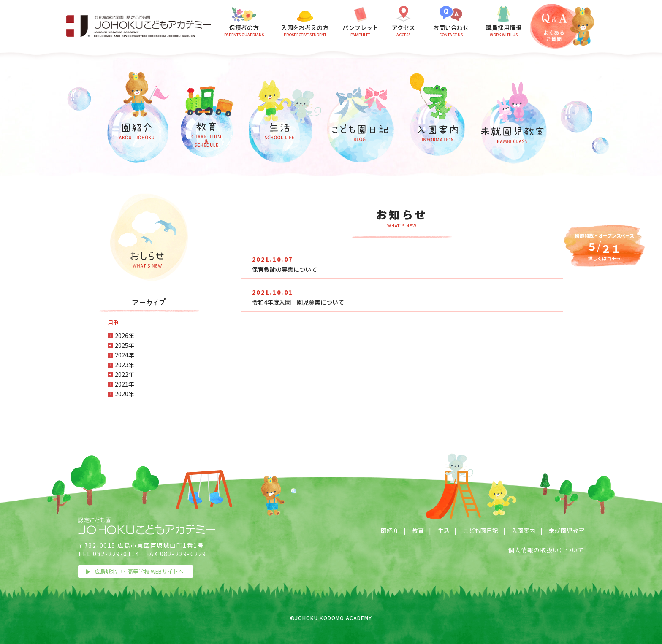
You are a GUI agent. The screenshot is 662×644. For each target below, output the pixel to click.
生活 (443, 530)
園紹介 (390, 530)
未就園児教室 (567, 530)
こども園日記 (480, 530)
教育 (418, 530)
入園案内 (524, 530)
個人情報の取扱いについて (546, 550)
